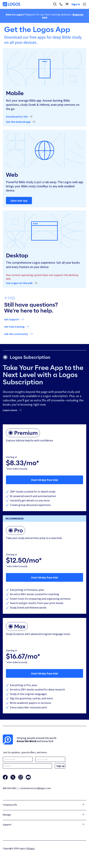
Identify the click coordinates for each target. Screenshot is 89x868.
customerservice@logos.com (35, 788)
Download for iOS (17, 117)
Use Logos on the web (19, 283)
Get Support (12, 319)
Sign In (76, 4)
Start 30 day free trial (44, 480)
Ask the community (16, 334)
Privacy (31, 848)
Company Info (10, 805)
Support (7, 825)
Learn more (10, 410)
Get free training (14, 327)
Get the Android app (18, 122)
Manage (7, 815)
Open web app (19, 201)
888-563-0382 (10, 788)
